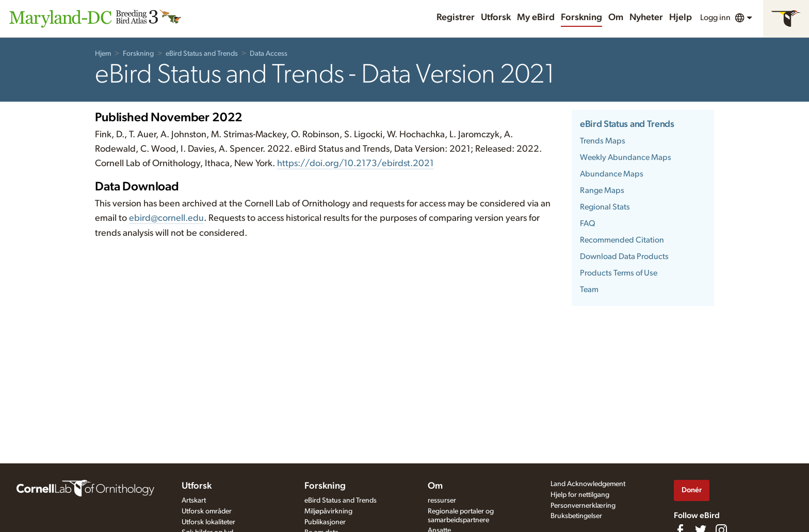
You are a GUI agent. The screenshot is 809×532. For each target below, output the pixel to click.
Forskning (581, 18)
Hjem (103, 54)
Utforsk (496, 18)
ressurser (442, 501)
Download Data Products (624, 256)
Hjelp (681, 18)
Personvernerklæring (583, 506)
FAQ (588, 223)
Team (589, 289)
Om (616, 18)
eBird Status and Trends (202, 54)
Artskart (194, 501)
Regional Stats (605, 207)
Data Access (269, 54)
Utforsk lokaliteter (208, 522)
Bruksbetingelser (576, 516)
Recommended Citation (622, 240)
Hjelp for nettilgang (580, 495)
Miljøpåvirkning (328, 511)
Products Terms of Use (619, 273)
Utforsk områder (207, 511)
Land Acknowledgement (588, 484)
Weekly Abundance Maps (626, 157)
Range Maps (602, 190)
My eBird (536, 18)
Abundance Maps (612, 174)
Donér (692, 490)
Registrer (456, 18)
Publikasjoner (325, 522)
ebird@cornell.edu (166, 218)
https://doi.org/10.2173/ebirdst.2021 (355, 164)
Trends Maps (603, 141)
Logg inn (715, 18)
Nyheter (646, 18)
